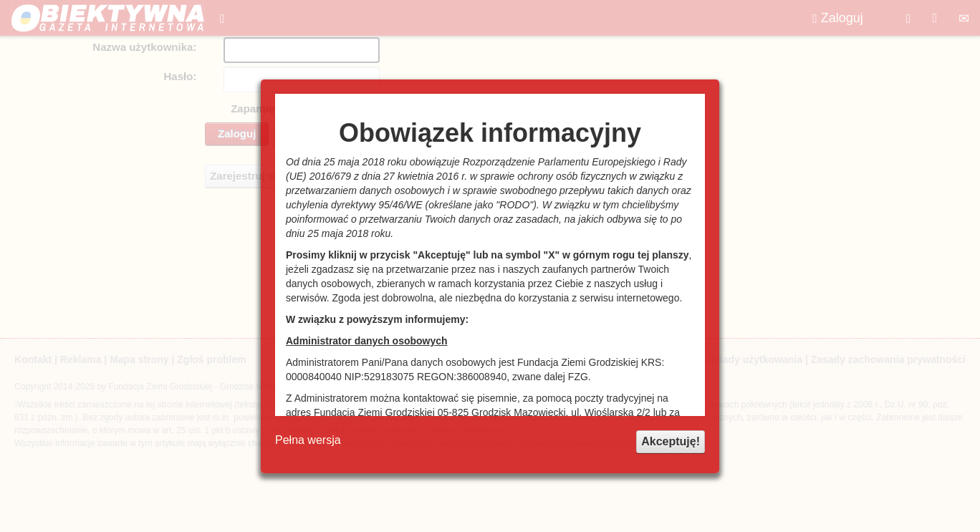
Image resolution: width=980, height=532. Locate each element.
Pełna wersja (308, 440)
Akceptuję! (671, 441)
